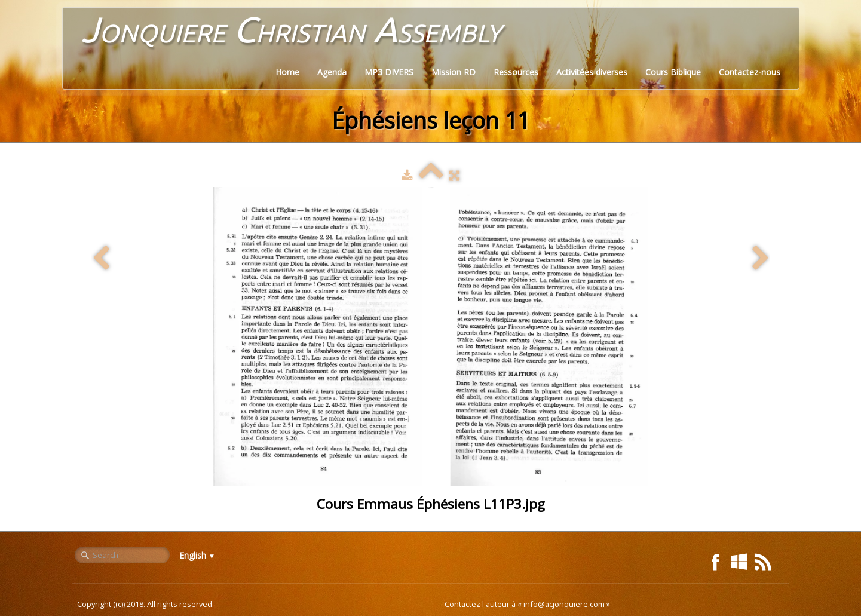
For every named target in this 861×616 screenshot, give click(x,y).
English (197, 555)
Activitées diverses (592, 72)
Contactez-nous (750, 72)
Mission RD (454, 72)
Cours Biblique (673, 72)
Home (287, 72)
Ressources (516, 72)
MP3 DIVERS (389, 72)
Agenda (332, 72)
